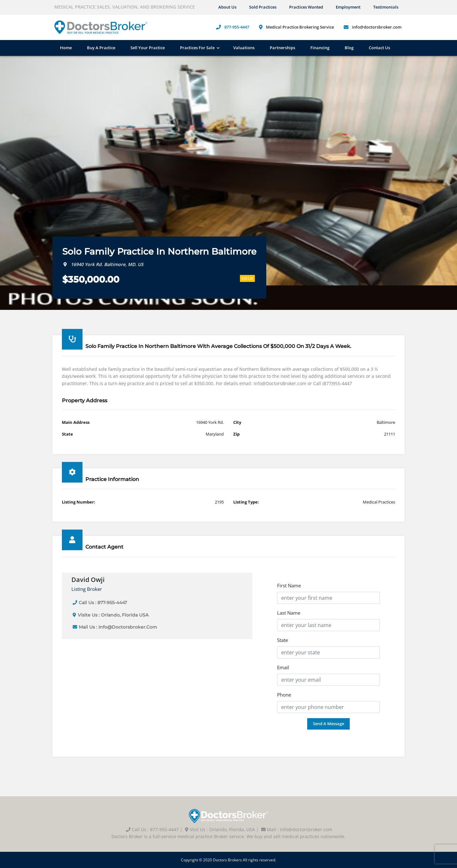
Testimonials (386, 7)
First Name (289, 585)
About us (227, 7)
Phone (284, 695)
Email (283, 667)
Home (66, 48)
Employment (348, 7)
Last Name (289, 613)
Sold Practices (263, 7)
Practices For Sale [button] (197, 48)
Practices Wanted (306, 7)
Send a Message (328, 724)
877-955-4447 (237, 27)
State (282, 640)
